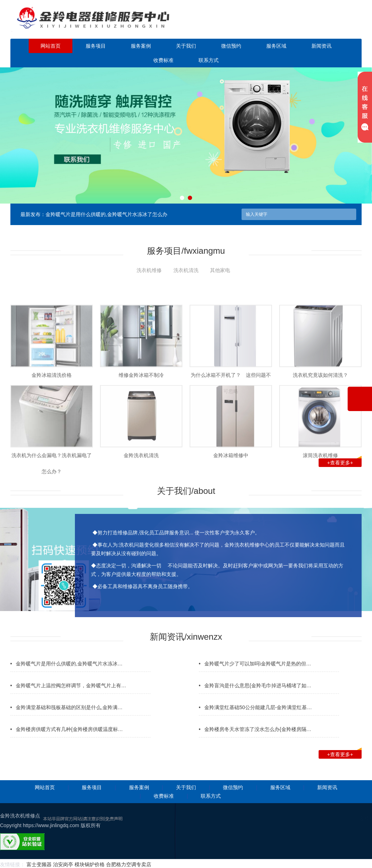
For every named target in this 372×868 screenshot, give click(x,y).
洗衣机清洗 (186, 270)
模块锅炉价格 (90, 864)
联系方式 (209, 60)
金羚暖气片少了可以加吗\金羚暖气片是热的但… (258, 678)
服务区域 (276, 46)
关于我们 (186, 46)
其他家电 (220, 270)
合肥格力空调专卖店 (129, 864)
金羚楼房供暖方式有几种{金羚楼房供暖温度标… (69, 743)
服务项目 (96, 46)
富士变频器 (39, 864)
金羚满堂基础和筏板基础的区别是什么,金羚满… (69, 721)
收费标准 (163, 60)
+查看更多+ (344, 462)
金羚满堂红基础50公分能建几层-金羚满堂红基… (258, 721)
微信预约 (231, 46)
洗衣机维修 (149, 270)
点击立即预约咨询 (320, 24)
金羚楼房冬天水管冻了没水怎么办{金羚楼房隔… (258, 743)
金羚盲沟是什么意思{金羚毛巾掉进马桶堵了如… (258, 700)
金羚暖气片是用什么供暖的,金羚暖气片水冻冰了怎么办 (106, 214)
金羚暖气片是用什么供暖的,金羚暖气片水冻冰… (69, 678)
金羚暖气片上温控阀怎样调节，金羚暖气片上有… (71, 700)
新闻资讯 (321, 46)
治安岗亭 (63, 864)
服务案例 (141, 46)
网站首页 (51, 46)
